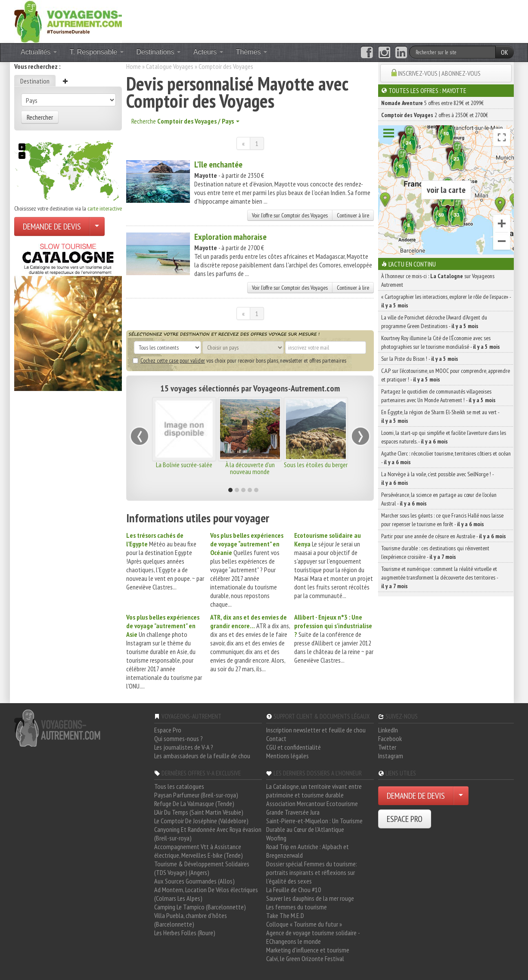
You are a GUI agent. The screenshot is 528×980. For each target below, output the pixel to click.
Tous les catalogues (179, 786)
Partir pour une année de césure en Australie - (444, 536)
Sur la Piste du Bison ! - (420, 359)
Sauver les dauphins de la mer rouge (310, 898)
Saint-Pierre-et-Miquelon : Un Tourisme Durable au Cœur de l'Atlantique (314, 825)
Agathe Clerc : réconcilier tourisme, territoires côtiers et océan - (446, 458)
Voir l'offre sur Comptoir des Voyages (290, 215)
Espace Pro (168, 730)
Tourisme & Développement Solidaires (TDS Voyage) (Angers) (202, 868)
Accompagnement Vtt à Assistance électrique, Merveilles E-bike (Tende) (199, 851)
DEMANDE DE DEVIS (52, 226)
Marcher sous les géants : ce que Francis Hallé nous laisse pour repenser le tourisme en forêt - (442, 520)
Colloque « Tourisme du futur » (304, 924)
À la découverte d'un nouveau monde (250, 468)
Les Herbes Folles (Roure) (185, 933)
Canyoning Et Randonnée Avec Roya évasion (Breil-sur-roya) (208, 834)
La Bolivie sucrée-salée (184, 465)
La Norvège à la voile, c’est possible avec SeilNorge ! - (437, 478)
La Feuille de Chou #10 (294, 890)
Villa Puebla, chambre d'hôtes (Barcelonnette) (191, 920)
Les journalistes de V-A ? (184, 747)
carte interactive (105, 208)
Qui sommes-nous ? (179, 738)
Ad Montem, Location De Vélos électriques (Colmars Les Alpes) (206, 894)
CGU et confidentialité (294, 747)
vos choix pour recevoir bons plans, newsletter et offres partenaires (239, 360)
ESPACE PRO (405, 819)
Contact (276, 738)
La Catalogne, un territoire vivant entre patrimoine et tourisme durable (314, 791)
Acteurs (208, 52)
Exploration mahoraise (230, 237)
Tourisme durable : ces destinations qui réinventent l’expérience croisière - (435, 552)
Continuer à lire (353, 215)
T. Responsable (97, 52)
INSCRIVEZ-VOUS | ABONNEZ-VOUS (439, 73)
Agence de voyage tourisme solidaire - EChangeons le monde (313, 937)
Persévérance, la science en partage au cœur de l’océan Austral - (439, 499)
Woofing (276, 838)
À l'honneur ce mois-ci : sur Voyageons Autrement (438, 280)
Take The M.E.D (285, 915)
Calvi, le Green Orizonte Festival (305, 958)
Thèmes (252, 52)
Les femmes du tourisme (297, 907)
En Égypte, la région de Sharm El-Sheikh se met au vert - (440, 416)
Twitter (387, 747)
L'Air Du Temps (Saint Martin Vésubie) (199, 812)
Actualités (39, 52)
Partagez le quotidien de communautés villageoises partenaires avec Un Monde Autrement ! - (438, 396)
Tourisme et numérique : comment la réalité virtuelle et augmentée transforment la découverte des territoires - (439, 577)
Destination (35, 81)
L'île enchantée (218, 164)
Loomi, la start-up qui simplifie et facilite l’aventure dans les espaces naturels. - (444, 437)
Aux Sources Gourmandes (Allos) (194, 881)
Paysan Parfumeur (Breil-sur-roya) (196, 795)
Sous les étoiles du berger (316, 465)
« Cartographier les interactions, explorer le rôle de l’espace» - (446, 301)
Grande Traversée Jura (293, 812)
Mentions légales (287, 756)
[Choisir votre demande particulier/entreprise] (97, 226)
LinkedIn (388, 730)
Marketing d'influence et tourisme (308, 950)
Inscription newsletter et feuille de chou (316, 730)
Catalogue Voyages (170, 66)
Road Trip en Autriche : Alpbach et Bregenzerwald (307, 851)
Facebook (390, 738)
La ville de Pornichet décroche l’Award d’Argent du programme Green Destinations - (434, 322)
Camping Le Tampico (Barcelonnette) (200, 907)
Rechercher (40, 117)
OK (505, 52)
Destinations (159, 52)
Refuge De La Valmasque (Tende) (194, 803)
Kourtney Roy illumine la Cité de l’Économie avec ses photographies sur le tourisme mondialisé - (441, 342)
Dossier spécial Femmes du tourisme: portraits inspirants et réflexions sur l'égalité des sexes (312, 872)
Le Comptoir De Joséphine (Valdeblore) (201, 821)
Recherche (185, 121)
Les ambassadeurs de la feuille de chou (202, 756)
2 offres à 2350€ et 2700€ (435, 115)
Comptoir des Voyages (226, 66)
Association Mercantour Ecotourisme (312, 803)
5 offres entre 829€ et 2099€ (432, 103)
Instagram (391, 756)
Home (134, 66)
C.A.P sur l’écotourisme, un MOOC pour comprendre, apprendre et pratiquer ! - (446, 375)
